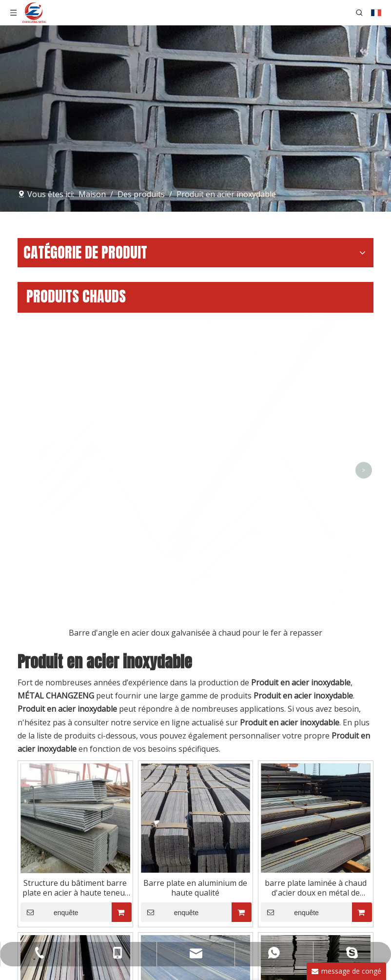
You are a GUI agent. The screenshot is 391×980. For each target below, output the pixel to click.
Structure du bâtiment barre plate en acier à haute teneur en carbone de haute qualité (75, 557)
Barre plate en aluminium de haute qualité (195, 557)
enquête (49, 581)
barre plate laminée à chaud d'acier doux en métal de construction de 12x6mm (316, 557)
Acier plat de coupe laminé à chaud (316, 729)
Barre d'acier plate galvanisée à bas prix (195, 729)
